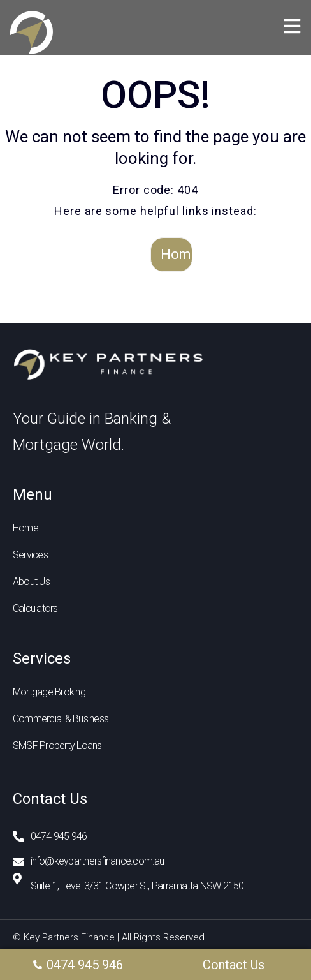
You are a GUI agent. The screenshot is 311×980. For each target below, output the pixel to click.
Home (177, 254)
